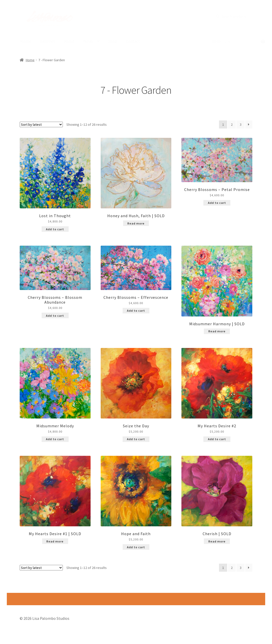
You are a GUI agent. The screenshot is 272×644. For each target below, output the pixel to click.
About (69, 41)
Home (26, 41)
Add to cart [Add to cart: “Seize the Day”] (136, 439)
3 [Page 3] (241, 125)
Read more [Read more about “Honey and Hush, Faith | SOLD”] (136, 224)
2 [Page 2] (232, 125)
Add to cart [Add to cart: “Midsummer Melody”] (55, 439)
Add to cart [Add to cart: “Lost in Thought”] (55, 229)
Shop (113, 41)
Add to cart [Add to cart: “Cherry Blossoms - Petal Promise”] (217, 203)
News (88, 41)
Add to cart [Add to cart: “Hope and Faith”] (136, 547)
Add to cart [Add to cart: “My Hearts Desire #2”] (217, 439)
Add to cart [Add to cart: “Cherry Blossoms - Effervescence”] (136, 311)
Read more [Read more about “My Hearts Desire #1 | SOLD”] (55, 541)
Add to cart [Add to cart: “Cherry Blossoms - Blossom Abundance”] (55, 316)
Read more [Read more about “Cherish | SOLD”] (217, 541)
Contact (133, 41)
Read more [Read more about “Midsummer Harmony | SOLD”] (217, 331)
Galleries (48, 41)
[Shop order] (41, 125)
